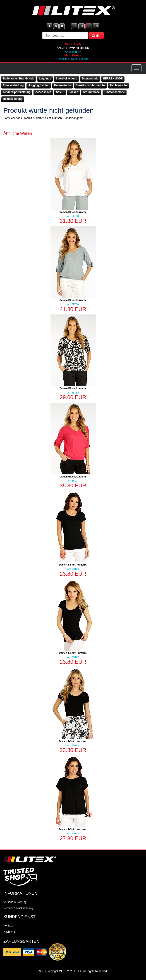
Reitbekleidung (13, 99)
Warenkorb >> (73, 52)
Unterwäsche (63, 85)
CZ (74, 26)
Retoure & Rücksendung (18, 908)
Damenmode (90, 79)
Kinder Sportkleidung (17, 92)
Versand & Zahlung (15, 902)
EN (96, 26)
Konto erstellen (80, 59)
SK (81, 26)
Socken (73, 92)
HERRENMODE (113, 79)
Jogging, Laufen (39, 85)
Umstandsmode (115, 92)
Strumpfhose (91, 92)
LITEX (78, 971)
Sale (59, 92)
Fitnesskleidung (13, 85)
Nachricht (9, 932)
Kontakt (8, 926)
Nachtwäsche (119, 85)
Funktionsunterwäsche (91, 85)
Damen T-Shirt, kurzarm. (73, 565)
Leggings (45, 79)
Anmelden (63, 59)
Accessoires (43, 92)
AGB (41, 971)
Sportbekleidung (66, 79)
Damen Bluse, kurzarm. (73, 212)
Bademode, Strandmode (19, 79)
